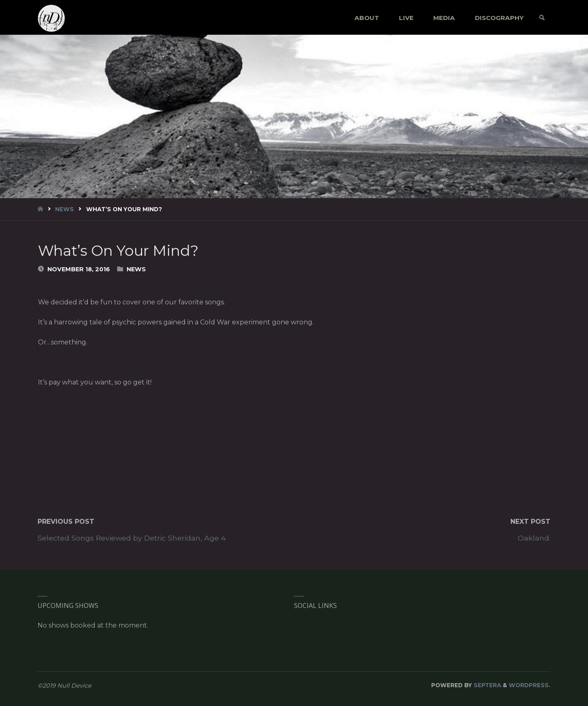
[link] (542, 18)
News (65, 209)
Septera (487, 685)
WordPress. (530, 685)
